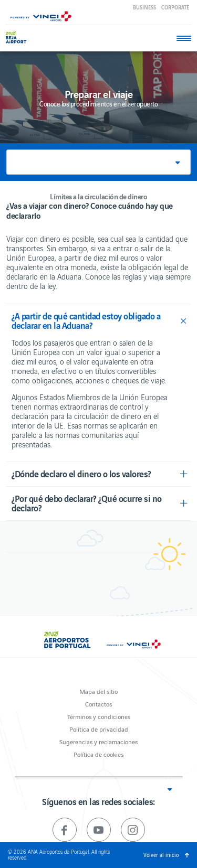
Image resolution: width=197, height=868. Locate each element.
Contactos (98, 704)
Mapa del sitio (98, 691)
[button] (98, 162)
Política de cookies (98, 754)
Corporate (175, 7)
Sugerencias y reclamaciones (98, 741)
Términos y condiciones (99, 716)
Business (144, 7)
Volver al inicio (161, 855)
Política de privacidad (99, 729)
